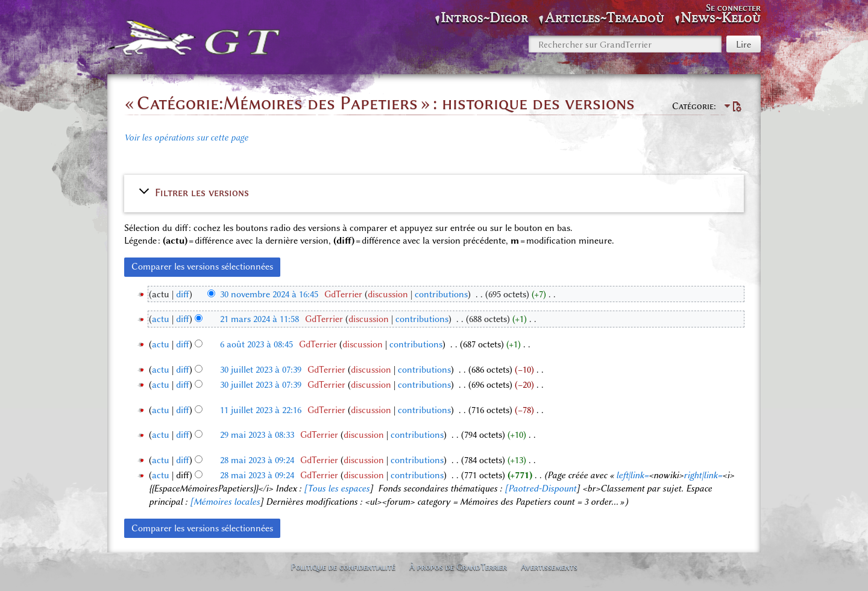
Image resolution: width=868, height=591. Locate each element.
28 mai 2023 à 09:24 (257, 460)
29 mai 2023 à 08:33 (257, 435)
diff (183, 294)
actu (161, 319)
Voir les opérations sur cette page (186, 137)
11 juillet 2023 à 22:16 (261, 410)
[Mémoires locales (225, 502)
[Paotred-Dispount (540, 488)
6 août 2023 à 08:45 (256, 344)
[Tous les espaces (337, 488)
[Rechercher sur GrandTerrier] (625, 44)
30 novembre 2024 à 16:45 (269, 294)
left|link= (632, 475)
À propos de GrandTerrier (458, 567)
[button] (434, 192)
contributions (441, 294)
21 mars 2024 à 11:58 (259, 319)
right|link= (703, 475)
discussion (388, 294)
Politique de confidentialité (343, 567)
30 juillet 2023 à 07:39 (261, 370)
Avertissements (549, 567)
